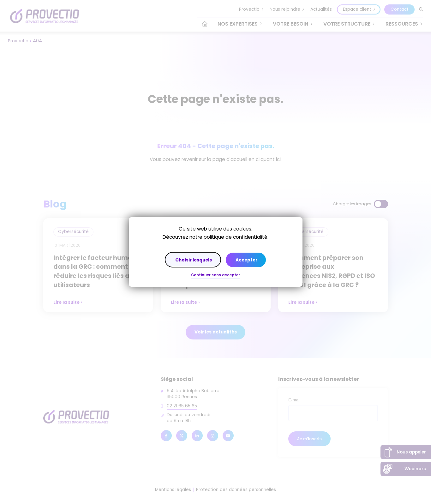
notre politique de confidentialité (228, 237)
